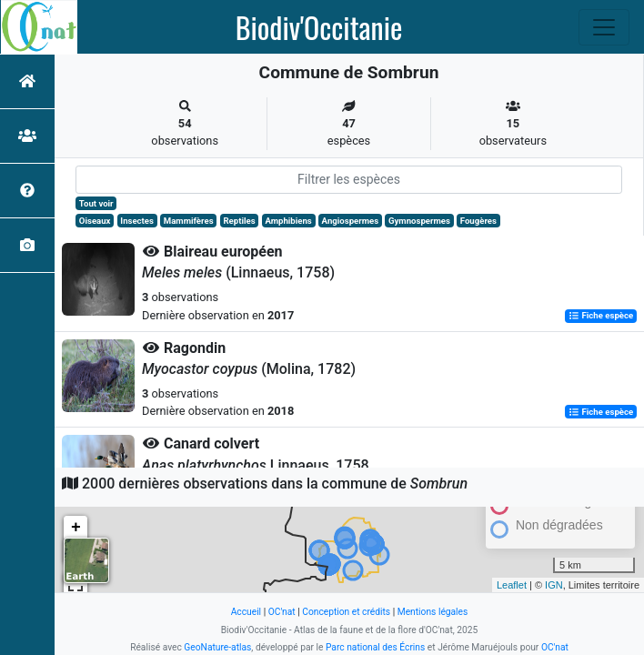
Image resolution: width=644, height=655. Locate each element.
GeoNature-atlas (217, 647)
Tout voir (96, 203)
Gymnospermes (419, 221)
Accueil (246, 612)
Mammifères (189, 221)
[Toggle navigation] (604, 27)
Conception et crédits (346, 612)
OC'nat (282, 612)
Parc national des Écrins (375, 647)
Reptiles (239, 221)
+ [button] (76, 528)
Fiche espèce (601, 316)
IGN (554, 585)
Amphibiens (288, 221)
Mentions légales (433, 612)
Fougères (478, 221)
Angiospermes (351, 221)
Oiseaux (95, 221)
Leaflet (512, 585)
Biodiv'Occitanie (319, 27)
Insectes (137, 221)
